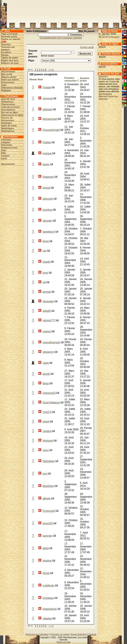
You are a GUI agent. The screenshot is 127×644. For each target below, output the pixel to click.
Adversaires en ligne (12, 115)
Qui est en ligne (10, 112)
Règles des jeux (10, 60)
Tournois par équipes (8, 48)
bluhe (46, 241)
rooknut (47, 331)
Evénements (8, 82)
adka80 (47, 311)
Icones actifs (87, 47)
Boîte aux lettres (10, 80)
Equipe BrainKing (79, 634)
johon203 (48, 523)
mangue (47, 153)
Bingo (46, 383)
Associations (8, 110)
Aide (4, 150)
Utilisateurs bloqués (12, 88)
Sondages (7, 123)
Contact (5, 156)
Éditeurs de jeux (10, 63)
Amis (4, 85)
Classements (8, 104)
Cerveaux (6, 139)
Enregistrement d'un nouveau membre (61, 38)
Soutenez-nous (9, 148)
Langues (6, 142)
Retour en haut (64, 642)
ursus (46, 450)
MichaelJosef (50, 119)
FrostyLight (49, 511)
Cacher (103, 76)
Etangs (5, 55)
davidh (46, 374)
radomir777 (49, 320)
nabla (46, 363)
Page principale (9, 34)
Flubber (47, 142)
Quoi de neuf (8, 99)
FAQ (3, 153)
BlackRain (48, 486)
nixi (44, 251)
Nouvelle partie (9, 36)
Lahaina (47, 431)
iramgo (46, 188)
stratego (47, 561)
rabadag (47, 619)
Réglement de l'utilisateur (37, 634)
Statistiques (7, 128)
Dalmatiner (49, 461)
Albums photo (9, 77)
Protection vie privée (60, 634)
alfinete (47, 498)
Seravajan (48, 301)
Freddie (47, 87)
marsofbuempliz (51, 342)
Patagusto (48, 177)
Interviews (7, 145)
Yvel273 (47, 412)
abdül (46, 548)
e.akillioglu (48, 586)
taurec (46, 164)
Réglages (6, 90)
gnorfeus (47, 210)
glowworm (48, 352)
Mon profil (7, 74)
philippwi (47, 109)
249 (4, 42)
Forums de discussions (8, 119)
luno (45, 474)
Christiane (48, 598)
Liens (4, 158)
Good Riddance (51, 403)
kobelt (46, 422)
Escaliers (6, 52)
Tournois (6, 44)
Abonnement (8, 72)
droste (46, 573)
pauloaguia (105, 94)
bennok (47, 292)
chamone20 (49, 393)
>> (52, 70)
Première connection (70, 79)
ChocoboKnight (51, 130)
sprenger (47, 536)
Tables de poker (10, 58)
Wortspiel (48, 441)
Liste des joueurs (10, 107)
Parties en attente (11, 39)
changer (114, 37)
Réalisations (8, 131)
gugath (46, 262)
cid (44, 282)
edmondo (48, 199)
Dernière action (85, 79)
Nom (40, 79)
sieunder (47, 221)
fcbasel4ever (50, 609)
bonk (45, 273)
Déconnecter (8, 164)
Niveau (33, 79)
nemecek (48, 98)
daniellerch (49, 232)
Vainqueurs (7, 102)
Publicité (92, 634)
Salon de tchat (9, 126)
